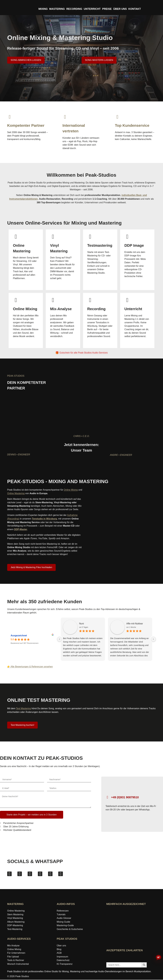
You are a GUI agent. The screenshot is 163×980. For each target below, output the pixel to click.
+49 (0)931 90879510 (125, 797)
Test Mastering (23, 709)
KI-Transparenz (65, 964)
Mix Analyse (13, 946)
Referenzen (63, 911)
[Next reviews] (153, 639)
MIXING (43, 9)
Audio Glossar (64, 918)
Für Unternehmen (16, 953)
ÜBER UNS (120, 9)
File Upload (13, 957)
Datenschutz (63, 961)
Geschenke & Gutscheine (70, 929)
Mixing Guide (63, 922)
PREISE (107, 9)
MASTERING (57, 9)
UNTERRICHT (92, 9)
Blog (59, 950)
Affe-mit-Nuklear (108, 624)
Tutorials (61, 915)
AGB (59, 953)
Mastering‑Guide (65, 926)
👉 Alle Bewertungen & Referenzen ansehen (30, 667)
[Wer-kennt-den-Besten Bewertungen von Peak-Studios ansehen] (126, 940)
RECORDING (74, 9)
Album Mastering (16, 922)
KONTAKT (135, 9)
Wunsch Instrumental (18, 964)
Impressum (62, 957)
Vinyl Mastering (15, 918)
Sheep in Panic (144, 624)
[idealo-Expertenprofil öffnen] (116, 922)
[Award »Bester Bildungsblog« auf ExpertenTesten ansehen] (137, 922)
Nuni (69, 624)
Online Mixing (71, 490)
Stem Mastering (15, 915)
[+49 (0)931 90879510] (107, 797)
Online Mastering (16, 494)
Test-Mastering (15, 929)
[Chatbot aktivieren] (159, 958)
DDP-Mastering (15, 926)
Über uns (61, 946)
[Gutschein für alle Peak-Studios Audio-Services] (82, 353)
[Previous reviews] (47, 639)
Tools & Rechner (16, 961)
